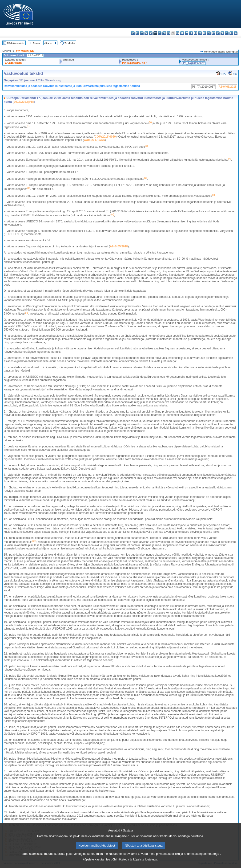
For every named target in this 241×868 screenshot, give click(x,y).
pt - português (213, 33)
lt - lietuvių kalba (191, 33)
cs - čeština (142, 33)
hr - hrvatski (178, 33)
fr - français (169, 33)
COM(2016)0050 (105, 137)
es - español (137, 33)
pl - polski (209, 33)
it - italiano (182, 33)
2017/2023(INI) (25, 51)
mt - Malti (200, 33)
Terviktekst (70, 43)
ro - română (218, 33)
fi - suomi (231, 33)
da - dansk (146, 33)
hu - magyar (195, 33)
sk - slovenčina (222, 33)
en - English (164, 33)
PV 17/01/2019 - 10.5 (135, 63)
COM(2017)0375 (94, 140)
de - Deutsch (151, 33)
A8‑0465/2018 (119, 246)
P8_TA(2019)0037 (194, 63)
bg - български (133, 33)
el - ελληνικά (160, 33)
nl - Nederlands (204, 33)
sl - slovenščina (227, 33)
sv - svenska (236, 33)
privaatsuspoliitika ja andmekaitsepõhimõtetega (188, 860)
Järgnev (48, 43)
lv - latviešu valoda (187, 33)
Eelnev (36, 43)
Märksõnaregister (16, 43)
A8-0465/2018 (13, 63)
